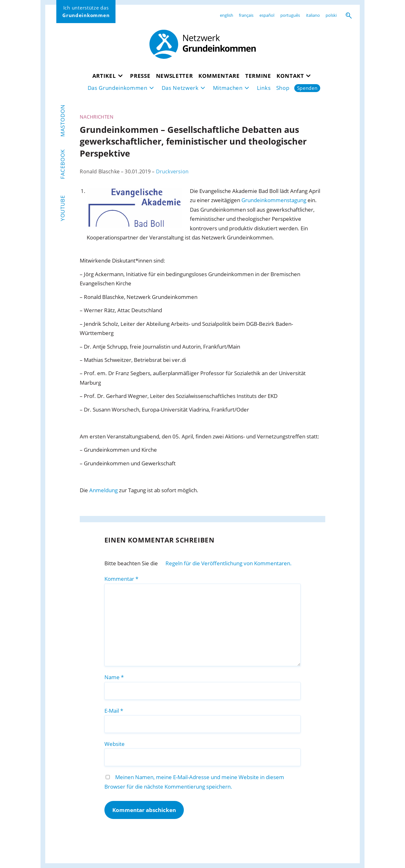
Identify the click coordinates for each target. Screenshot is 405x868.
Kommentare (219, 76)
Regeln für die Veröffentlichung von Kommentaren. (229, 563)
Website (115, 744)
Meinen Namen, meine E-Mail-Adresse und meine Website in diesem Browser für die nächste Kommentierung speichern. (194, 782)
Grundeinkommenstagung (274, 200)
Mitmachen (228, 88)
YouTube (62, 208)
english (227, 15)
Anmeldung (103, 490)
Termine (258, 76)
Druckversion (172, 171)
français (246, 15)
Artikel (104, 76)
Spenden (307, 88)
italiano (313, 15)
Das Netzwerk (180, 88)
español (267, 15)
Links (264, 88)
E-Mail (114, 711)
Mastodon (62, 121)
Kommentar (121, 579)
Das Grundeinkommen (118, 88)
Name (114, 677)
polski (331, 15)
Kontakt (290, 76)
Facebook (62, 164)
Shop (283, 88)
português (290, 15)
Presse (140, 76)
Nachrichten (97, 117)
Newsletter (174, 76)
